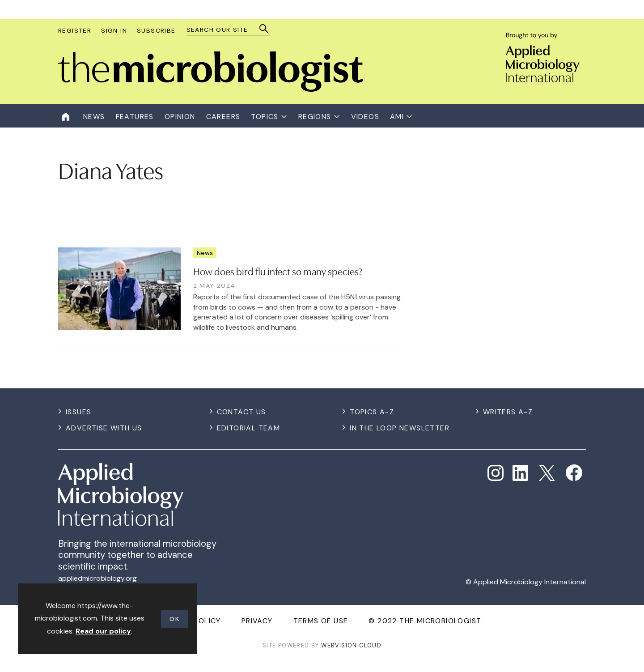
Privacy (257, 621)
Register (75, 30)
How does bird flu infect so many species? (278, 271)
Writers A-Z (508, 412)
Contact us (241, 412)
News (205, 253)
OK (174, 619)
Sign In (114, 30)
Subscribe (156, 30)
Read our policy (103, 631)
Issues (78, 412)
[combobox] (224, 30)
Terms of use (321, 621)
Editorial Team (249, 428)
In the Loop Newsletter (400, 428)
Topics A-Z (372, 412)
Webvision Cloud (351, 645)
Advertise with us (104, 428)
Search (265, 29)
